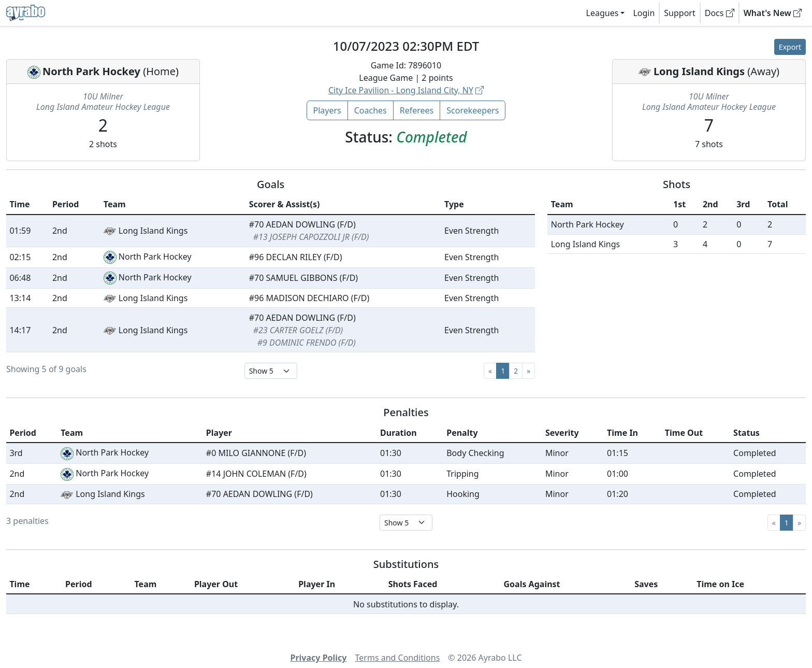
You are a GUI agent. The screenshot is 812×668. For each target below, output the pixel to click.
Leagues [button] (603, 13)
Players (327, 110)
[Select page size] (271, 371)
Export (790, 47)
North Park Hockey (91, 71)
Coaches (371, 110)
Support (679, 13)
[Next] (528, 371)
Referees (417, 110)
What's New (773, 13)
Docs (720, 13)
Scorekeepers (473, 110)
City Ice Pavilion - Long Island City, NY (406, 90)
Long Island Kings (699, 71)
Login (644, 13)
